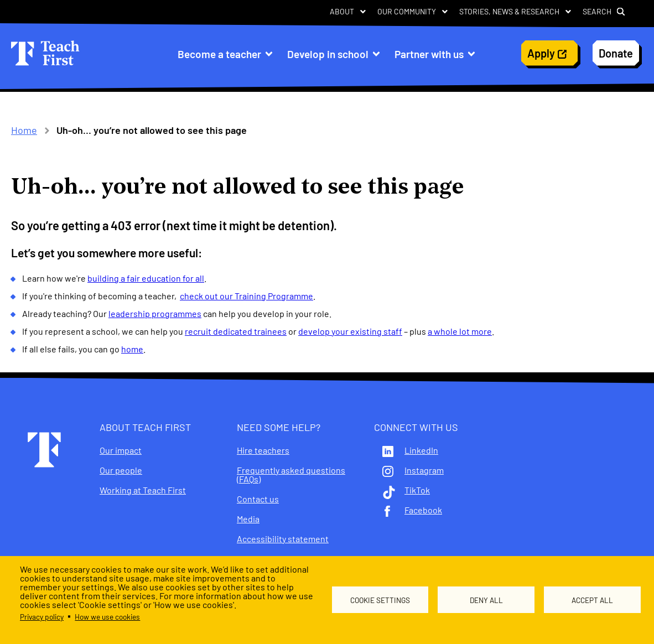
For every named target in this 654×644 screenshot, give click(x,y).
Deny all (486, 600)
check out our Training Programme (246, 296)
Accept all (592, 600)
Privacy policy (42, 617)
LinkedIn (421, 450)
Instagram (424, 470)
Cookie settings (380, 600)
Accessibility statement (283, 539)
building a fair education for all (146, 278)
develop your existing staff (350, 331)
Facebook (423, 510)
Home (24, 130)
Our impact (121, 450)
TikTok (417, 490)
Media (248, 519)
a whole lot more (460, 331)
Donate (616, 53)
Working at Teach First (143, 490)
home (132, 349)
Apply (541, 53)
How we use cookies (107, 617)
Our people (121, 470)
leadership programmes (155, 313)
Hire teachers (263, 450)
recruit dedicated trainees (236, 331)
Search (597, 11)
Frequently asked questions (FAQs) (291, 475)
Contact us (258, 499)
